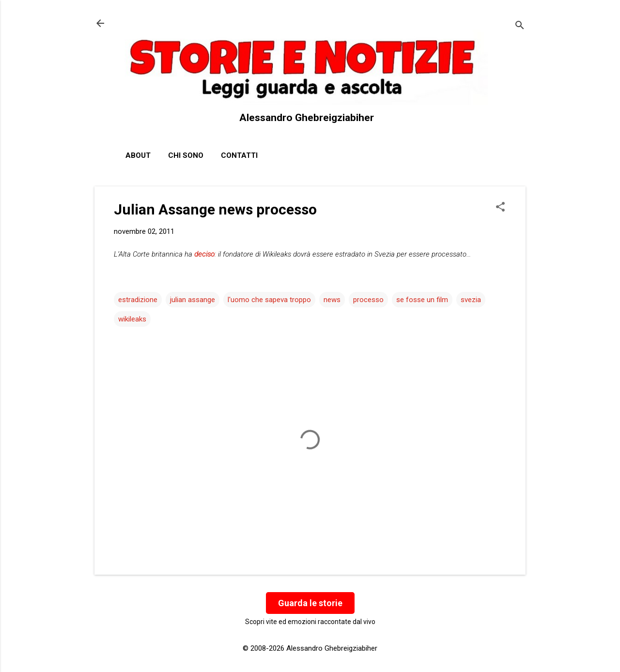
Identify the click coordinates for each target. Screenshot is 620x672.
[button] (500, 208)
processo (368, 300)
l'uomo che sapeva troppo (269, 300)
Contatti (239, 155)
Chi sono (186, 155)
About (138, 155)
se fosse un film (422, 300)
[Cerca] (520, 26)
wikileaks (132, 319)
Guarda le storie (310, 603)
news (332, 300)
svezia (471, 300)
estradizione (138, 300)
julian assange (193, 300)
